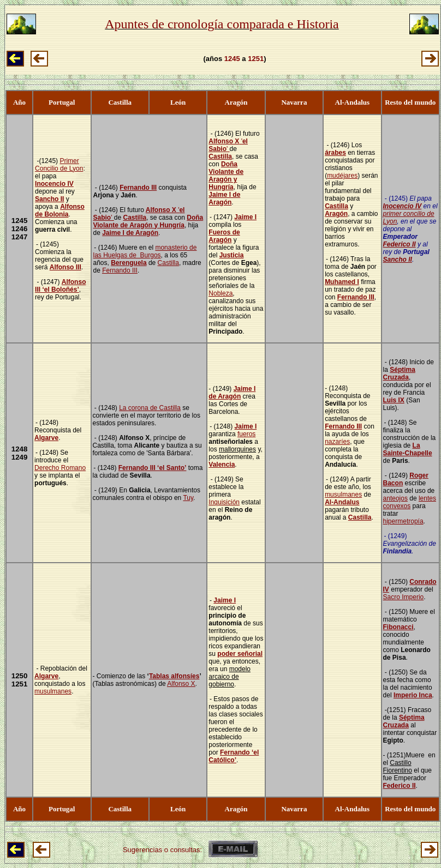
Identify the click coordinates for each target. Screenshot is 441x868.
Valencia (222, 465)
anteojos (395, 498)
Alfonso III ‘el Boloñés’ (60, 286)
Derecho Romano (60, 468)
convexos (397, 506)
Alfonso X (161, 210)
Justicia (232, 255)
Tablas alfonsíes (174, 676)
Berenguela (129, 263)
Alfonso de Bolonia (60, 210)
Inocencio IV (54, 184)
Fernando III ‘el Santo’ (153, 468)
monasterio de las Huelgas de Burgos (145, 251)
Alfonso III (65, 267)
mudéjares (342, 176)
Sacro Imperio (404, 597)
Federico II (400, 244)
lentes (427, 498)
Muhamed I (342, 282)
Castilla (135, 218)
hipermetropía (403, 521)
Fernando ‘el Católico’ (234, 756)
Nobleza (221, 293)
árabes (335, 153)
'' (228, 145)
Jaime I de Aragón (130, 233)
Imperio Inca (413, 695)
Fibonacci (398, 627)
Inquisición (224, 502)
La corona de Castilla (150, 408)
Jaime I (245, 217)
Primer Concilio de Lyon (59, 165)
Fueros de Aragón (224, 236)
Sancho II (49, 199)
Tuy (188, 498)
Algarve (46, 438)
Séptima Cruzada (399, 373)
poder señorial (240, 654)
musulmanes (343, 495)
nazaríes (337, 442)
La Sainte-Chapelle (408, 449)
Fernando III (138, 188)
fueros (246, 434)
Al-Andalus (342, 502)
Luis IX (394, 400)
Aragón (336, 214)
